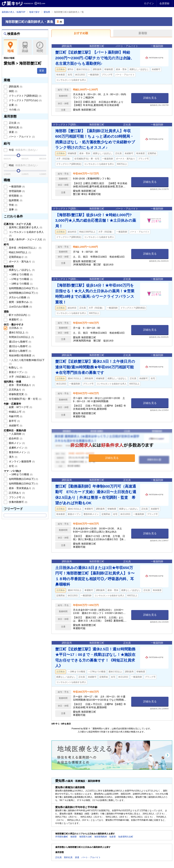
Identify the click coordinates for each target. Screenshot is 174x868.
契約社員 (15, 127)
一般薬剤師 (17, 186)
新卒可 (14, 421)
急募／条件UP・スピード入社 (27, 239)
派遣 (13, 132)
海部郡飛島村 (101, 837)
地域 (10, 47)
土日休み (15, 328)
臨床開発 (15, 200)
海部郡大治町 (86, 837)
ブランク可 (17, 497)
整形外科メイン (19, 452)
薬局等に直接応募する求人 (25, 227)
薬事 (13, 209)
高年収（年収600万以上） (25, 248)
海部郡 (74, 837)
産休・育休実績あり (21, 385)
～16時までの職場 (20, 274)
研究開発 (15, 196)
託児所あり (17, 390)
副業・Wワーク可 (20, 407)
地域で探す (34, 12)
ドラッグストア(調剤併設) (25, 96)
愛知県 (47, 12)
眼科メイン (17, 443)
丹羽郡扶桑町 (62, 837)
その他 (14, 110)
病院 (13, 91)
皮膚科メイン (18, 448)
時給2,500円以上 (20, 252)
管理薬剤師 (17, 191)
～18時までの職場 (20, 284)
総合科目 (15, 438)
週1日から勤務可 (20, 342)
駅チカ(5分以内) (19, 315)
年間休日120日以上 (21, 337)
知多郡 (113, 837)
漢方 (13, 457)
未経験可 (15, 426)
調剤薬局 (15, 87)
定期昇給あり (18, 257)
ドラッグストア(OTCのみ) (25, 100)
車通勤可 (15, 320)
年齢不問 (15, 416)
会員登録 (164, 3)
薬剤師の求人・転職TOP (13, 12)
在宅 (13, 466)
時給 (23, 165)
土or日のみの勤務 (20, 307)
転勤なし (15, 367)
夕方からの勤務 (19, 297)
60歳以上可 (17, 412)
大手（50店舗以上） (22, 377)
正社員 (14, 123)
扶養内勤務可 (18, 502)
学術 (13, 205)
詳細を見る (150, 98)
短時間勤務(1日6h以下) (23, 293)
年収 (23, 150)
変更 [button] (42, 71)
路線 (25, 47)
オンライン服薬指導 (21, 461)
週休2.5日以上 (18, 332)
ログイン (149, 3)
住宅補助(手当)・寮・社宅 (25, 399)
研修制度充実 (18, 394)
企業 (13, 105)
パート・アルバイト (21, 137)
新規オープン (18, 372)
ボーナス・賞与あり (21, 261)
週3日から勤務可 (20, 351)
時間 (40, 47)
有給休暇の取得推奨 (21, 355)
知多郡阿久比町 (126, 837)
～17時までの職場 (20, 279)
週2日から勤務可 (20, 346)
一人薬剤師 (17, 434)
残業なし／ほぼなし (21, 270)
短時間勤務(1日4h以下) (23, 288)
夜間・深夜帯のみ (20, 302)
